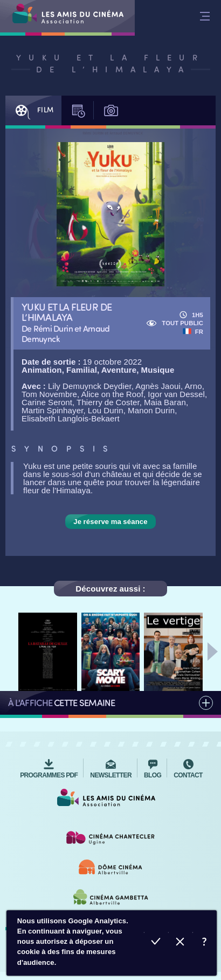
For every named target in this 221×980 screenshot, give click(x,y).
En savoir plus (205, 943)
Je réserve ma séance (110, 522)
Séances (81, 110)
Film (32, 110)
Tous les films (110, 703)
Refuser (180, 943)
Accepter (156, 943)
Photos (113, 110)
